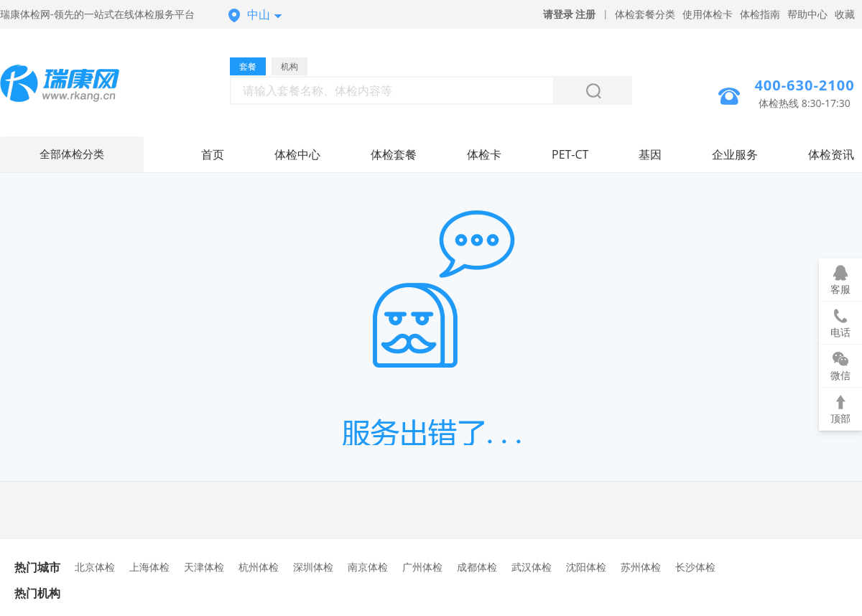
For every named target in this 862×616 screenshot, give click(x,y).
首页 (213, 154)
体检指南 (760, 14)
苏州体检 (641, 567)
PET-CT (570, 154)
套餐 (248, 66)
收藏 (845, 14)
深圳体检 (313, 567)
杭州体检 (259, 567)
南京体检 (368, 567)
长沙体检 (695, 567)
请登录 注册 (570, 14)
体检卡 (484, 154)
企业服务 (735, 154)
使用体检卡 (708, 14)
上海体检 (149, 567)
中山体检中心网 (72, 85)
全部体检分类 (72, 154)
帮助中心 (807, 14)
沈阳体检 (586, 567)
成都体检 (477, 567)
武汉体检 (532, 567)
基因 (650, 154)
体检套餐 (394, 154)
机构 (289, 66)
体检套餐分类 (645, 14)
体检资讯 (831, 154)
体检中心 (297, 154)
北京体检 (95, 567)
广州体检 (422, 567)
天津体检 (204, 567)
